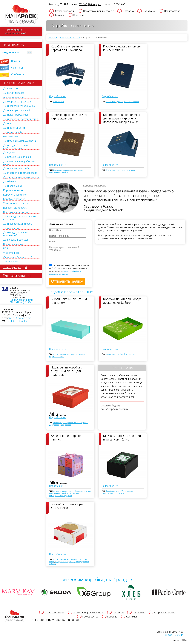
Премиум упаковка (14, 244)
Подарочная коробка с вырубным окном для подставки (67, 374)
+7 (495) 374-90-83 (17, 321)
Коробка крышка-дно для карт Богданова (69, 117)
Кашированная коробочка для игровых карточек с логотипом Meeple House (122, 118)
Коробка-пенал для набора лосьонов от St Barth (122, 304)
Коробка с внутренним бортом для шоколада (67, 48)
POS (6, 248)
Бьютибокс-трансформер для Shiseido (69, 509)
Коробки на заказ (13, 190)
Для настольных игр (14, 128)
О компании (149, 11)
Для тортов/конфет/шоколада (20, 173)
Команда (60, 15)
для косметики (60, 357)
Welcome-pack (11, 253)
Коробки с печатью (14, 199)
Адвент (56, 494)
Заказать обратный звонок (98, 11)
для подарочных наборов (128, 102)
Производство (172, 11)
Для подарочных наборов (18, 224)
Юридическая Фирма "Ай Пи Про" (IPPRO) (22, 301)
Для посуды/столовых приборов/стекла (16, 147)
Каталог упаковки (65, 11)
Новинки (16, 61)
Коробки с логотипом (15, 195)
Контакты (79, 15)
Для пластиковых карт (16, 115)
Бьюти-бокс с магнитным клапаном (69, 304)
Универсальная (12, 262)
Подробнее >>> (58, 96)
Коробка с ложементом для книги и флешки (123, 48)
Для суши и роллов (14, 93)
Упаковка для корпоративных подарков (71, 426)
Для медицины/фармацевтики (20, 141)
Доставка (128, 11)
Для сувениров (12, 228)
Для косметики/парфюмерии (19, 106)
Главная (52, 38)
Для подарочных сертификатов (21, 119)
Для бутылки (10, 182)
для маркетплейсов (76, 357)
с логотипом (59, 102)
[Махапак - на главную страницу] (21, 15)
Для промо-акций (13, 186)
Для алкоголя (11, 89)
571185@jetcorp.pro (20, 318)
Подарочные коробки (15, 208)
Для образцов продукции (17, 102)
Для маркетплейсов (14, 132)
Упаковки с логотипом (16, 203)
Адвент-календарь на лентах (66, 441)
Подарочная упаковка (15, 212)
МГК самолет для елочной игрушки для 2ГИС (122, 441)
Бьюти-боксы (11, 137)
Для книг (8, 123)
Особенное (18, 74)
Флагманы (17, 68)
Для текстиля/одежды (15, 240)
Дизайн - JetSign (174, 638)
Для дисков (10, 153)
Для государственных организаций (16, 234)
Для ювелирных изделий (17, 110)
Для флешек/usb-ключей (17, 157)
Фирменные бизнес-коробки (19, 257)
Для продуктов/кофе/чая (17, 168)
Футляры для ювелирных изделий (21, 177)
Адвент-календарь (13, 97)
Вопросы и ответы (164, 616)
